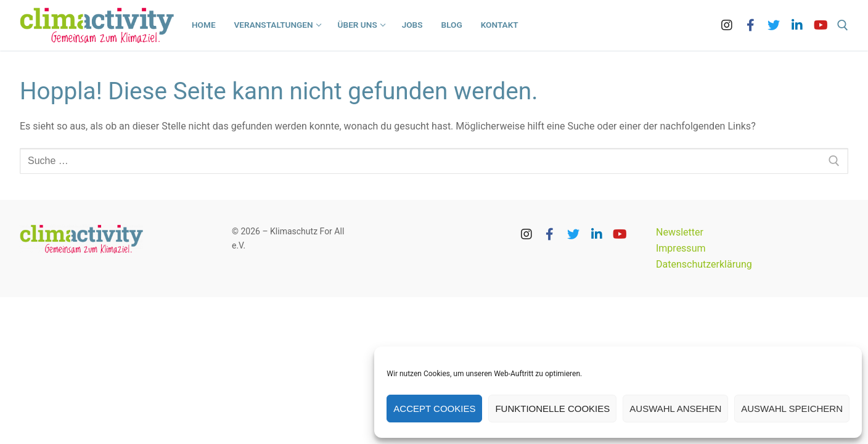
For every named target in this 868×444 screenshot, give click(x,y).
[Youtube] (821, 25)
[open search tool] (843, 25)
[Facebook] (750, 25)
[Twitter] (774, 25)
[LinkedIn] (797, 25)
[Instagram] (727, 25)
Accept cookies (434, 409)
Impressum (681, 248)
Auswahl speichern (792, 409)
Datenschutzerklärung (704, 264)
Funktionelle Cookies (552, 409)
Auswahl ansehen (675, 409)
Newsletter (680, 232)
